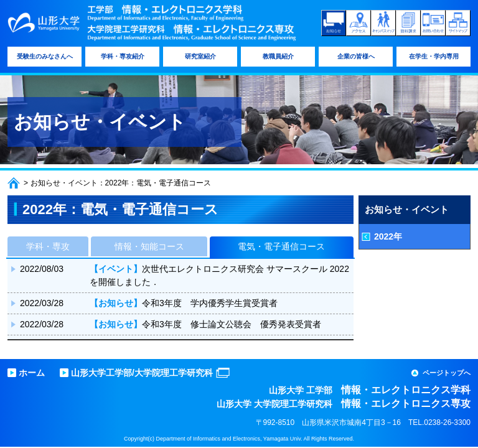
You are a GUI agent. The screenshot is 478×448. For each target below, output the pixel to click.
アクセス (358, 23)
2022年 (388, 236)
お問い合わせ (433, 23)
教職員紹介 (278, 56)
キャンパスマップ (383, 23)
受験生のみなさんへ (45, 56)
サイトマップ (458, 23)
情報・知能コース (149, 246)
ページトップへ (447, 373)
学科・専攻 (48, 246)
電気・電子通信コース (281, 246)
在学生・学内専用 (434, 56)
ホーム (14, 183)
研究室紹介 (200, 56)
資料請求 (408, 23)
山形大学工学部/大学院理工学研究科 (142, 373)
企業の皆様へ (356, 56)
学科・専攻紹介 (123, 56)
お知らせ (334, 23)
